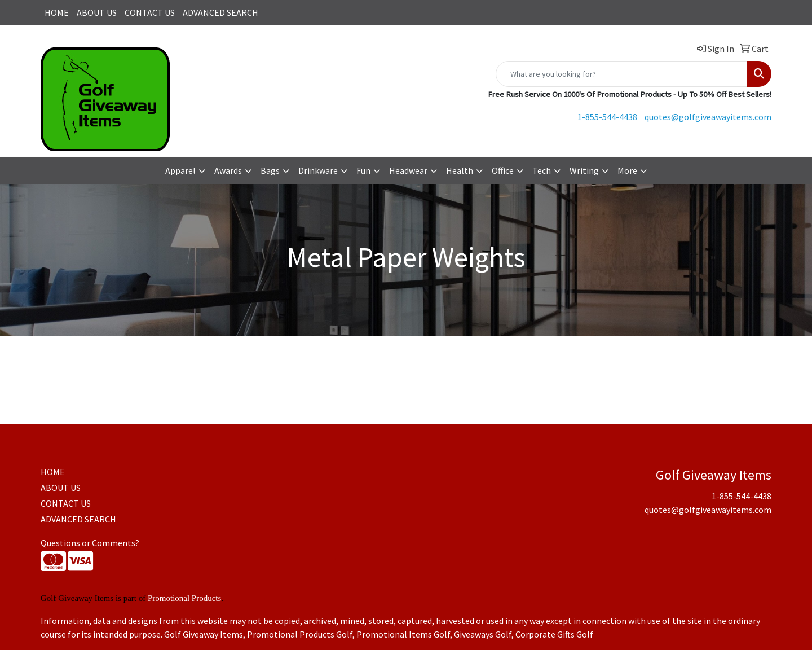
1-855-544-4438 (607, 117)
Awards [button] (228, 170)
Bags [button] (270, 170)
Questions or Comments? (90, 543)
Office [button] (503, 170)
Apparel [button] (180, 170)
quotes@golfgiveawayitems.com (708, 117)
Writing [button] (584, 170)
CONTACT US (150, 12)
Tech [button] (542, 170)
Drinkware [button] (318, 170)
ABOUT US (97, 12)
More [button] (627, 170)
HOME (57, 12)
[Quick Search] (622, 74)
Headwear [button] (408, 170)
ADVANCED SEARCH (220, 12)
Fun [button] (363, 170)
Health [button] (460, 170)
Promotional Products (184, 598)
